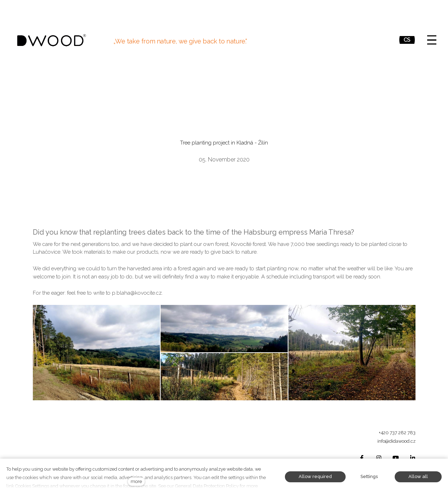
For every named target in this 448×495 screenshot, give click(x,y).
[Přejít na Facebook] (362, 458)
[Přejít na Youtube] (396, 458)
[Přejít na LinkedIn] (413, 458)
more (136, 481)
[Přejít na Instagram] (379, 458)
